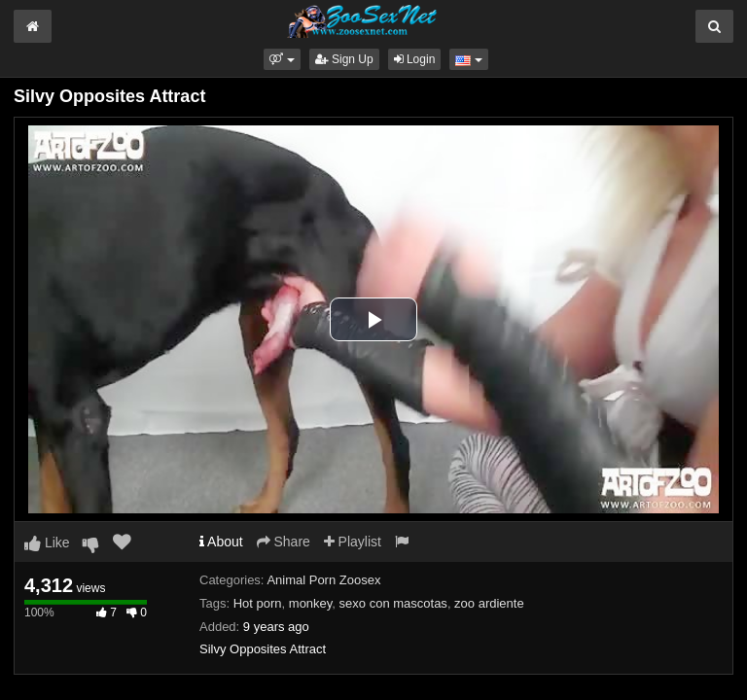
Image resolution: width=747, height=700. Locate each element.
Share (284, 542)
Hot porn (258, 603)
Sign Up (344, 59)
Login (415, 59)
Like (47, 542)
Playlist (353, 542)
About (221, 542)
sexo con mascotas (393, 603)
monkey (311, 603)
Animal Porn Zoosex (323, 580)
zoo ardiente (489, 603)
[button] (282, 59)
